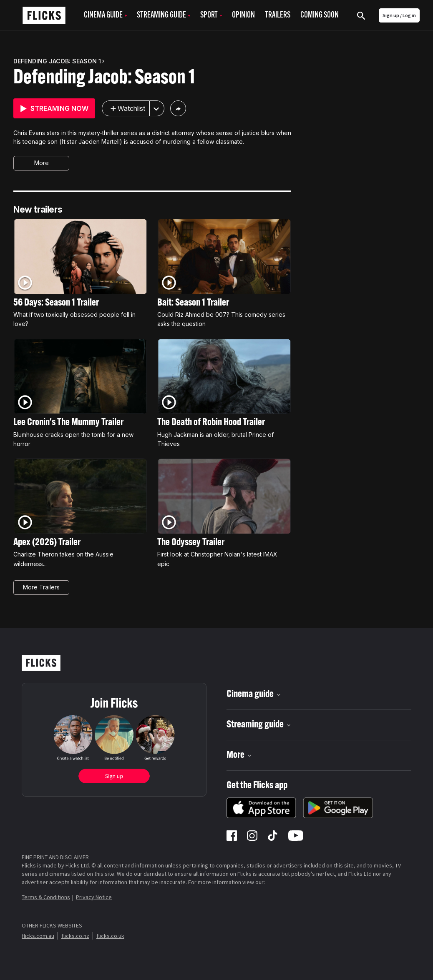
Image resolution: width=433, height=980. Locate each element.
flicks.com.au (38, 936)
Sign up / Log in (399, 15)
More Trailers (41, 587)
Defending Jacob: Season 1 (104, 78)
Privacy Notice (94, 897)
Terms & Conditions (46, 897)
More (42, 163)
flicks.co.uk (110, 936)
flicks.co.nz (75, 936)
